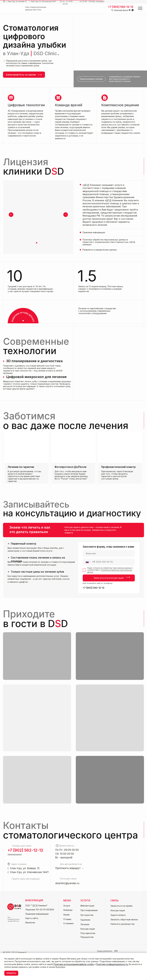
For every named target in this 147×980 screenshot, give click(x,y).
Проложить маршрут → (70, 868)
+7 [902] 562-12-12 (94, 588)
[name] (109, 553)
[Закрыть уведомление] (145, 955)
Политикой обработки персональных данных (110, 571)
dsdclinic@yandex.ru (67, 883)
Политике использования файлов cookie (74, 964)
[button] (121, 10)
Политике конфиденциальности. (112, 964)
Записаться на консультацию (109, 578)
